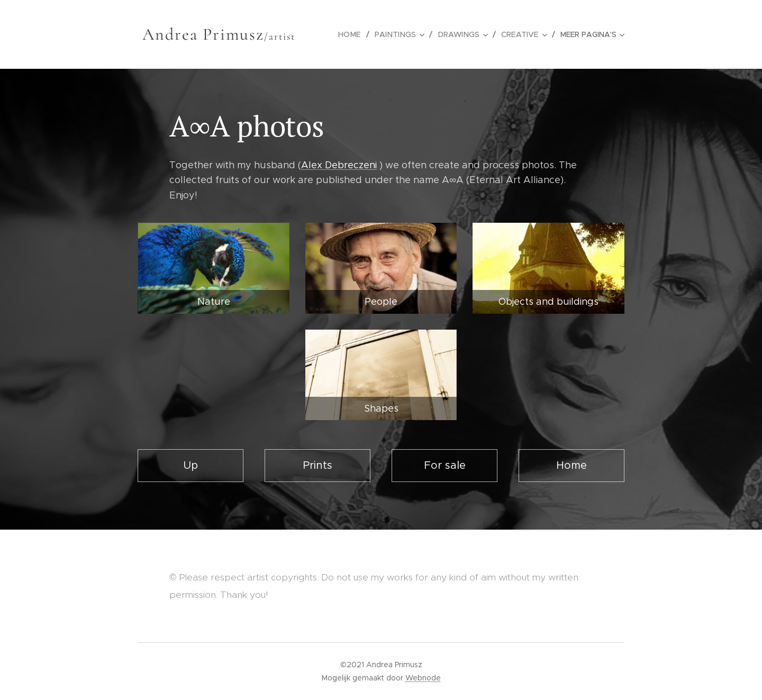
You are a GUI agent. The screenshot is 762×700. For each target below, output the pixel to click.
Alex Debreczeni (339, 165)
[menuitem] (357, 34)
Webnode (423, 678)
